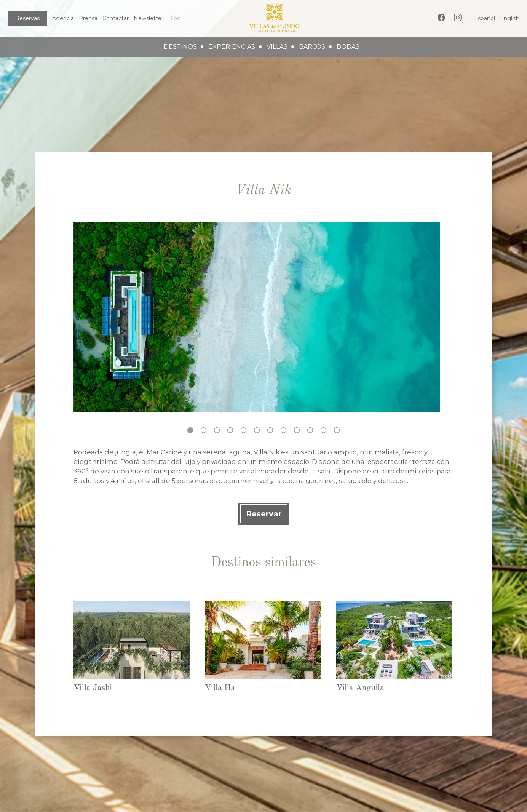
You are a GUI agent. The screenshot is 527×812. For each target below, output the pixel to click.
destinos (180, 47)
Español (485, 18)
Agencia (63, 18)
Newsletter (149, 18)
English (510, 18)
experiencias (232, 47)
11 (323, 430)
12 (337, 430)
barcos (312, 47)
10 (310, 430)
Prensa (88, 18)
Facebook (441, 18)
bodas (348, 47)
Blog (175, 18)
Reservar (264, 514)
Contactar (116, 18)
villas (277, 47)
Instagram (458, 18)
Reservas (27, 18)
